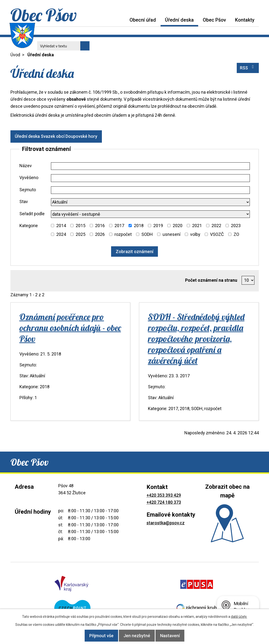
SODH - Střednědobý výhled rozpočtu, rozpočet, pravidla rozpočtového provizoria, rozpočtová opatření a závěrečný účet (196, 339)
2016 (100, 226)
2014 (61, 226)
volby (195, 234)
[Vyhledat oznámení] (134, 252)
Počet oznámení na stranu (211, 280)
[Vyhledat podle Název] (150, 166)
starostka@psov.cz (166, 523)
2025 (81, 234)
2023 (236, 226)
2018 (139, 226)
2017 (119, 226)
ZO (236, 234)
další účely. (239, 617)
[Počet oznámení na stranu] (248, 280)
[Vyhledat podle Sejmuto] (150, 190)
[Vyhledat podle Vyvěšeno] (150, 178)
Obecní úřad (143, 20)
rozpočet (123, 234)
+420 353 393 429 (164, 495)
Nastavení (175, 636)
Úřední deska (179, 20)
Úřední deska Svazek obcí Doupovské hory (59, 136)
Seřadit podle (32, 214)
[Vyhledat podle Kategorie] (53, 226)
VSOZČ (217, 234)
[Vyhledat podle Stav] (150, 202)
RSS (248, 67)
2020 (178, 226)
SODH (147, 234)
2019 (158, 226)
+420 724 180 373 (164, 502)
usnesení (171, 234)
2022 (216, 226)
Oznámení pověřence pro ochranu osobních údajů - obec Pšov (70, 328)
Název (26, 166)
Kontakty (245, 20)
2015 (81, 226)
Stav (24, 202)
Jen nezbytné (137, 636)
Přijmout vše (97, 636)
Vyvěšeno (29, 178)
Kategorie (29, 226)
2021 (197, 226)
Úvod (121, 20)
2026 (100, 234)
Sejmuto (28, 190)
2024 (61, 234)
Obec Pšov (214, 20)
